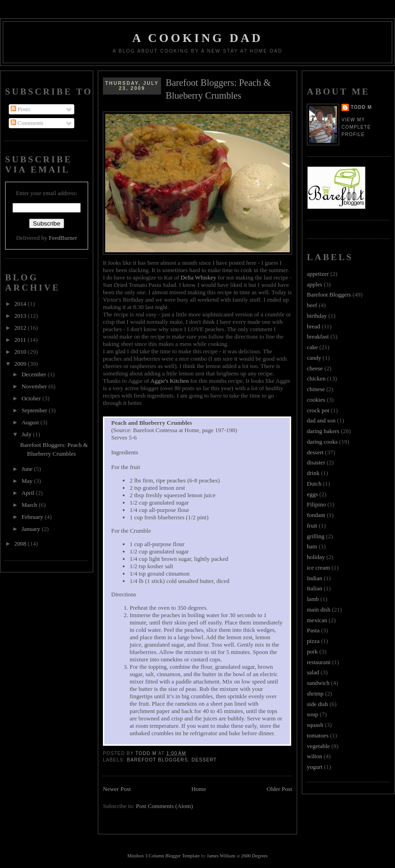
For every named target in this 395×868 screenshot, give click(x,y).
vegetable (318, 746)
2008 (21, 544)
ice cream (318, 568)
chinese (316, 389)
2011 (21, 340)
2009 (21, 364)
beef (312, 305)
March (30, 505)
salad (313, 672)
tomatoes (318, 735)
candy (314, 358)
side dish (317, 704)
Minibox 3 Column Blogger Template (164, 856)
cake (312, 347)
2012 (21, 328)
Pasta (313, 630)
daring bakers (323, 431)
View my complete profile (356, 127)
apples (314, 284)
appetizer (318, 274)
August (31, 422)
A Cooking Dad (198, 38)
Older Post (279, 789)
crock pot (318, 410)
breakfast (318, 336)
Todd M (361, 107)
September (35, 410)
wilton (314, 756)
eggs (312, 494)
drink (313, 473)
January (32, 529)
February (33, 517)
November (35, 386)
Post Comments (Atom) (165, 806)
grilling (316, 536)
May (28, 481)
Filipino (316, 504)
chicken (316, 378)
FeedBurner (63, 238)
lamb (313, 599)
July (27, 434)
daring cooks (322, 442)
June (28, 469)
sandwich (318, 683)
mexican (317, 620)
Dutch (314, 484)
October (32, 398)
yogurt (315, 767)
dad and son (321, 420)
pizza (313, 641)
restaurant (319, 662)
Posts (21, 109)
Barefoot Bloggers (157, 760)
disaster (316, 462)
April (29, 493)
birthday (317, 316)
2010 (21, 352)
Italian (314, 588)
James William (221, 856)
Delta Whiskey (198, 277)
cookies (316, 400)
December (35, 374)
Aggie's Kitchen (170, 381)
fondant (316, 515)
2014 (21, 304)
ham (312, 546)
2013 (21, 316)
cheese (315, 368)
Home (199, 789)
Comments (27, 123)
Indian (314, 578)
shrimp (315, 693)
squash (315, 725)
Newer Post (117, 789)
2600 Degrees (254, 856)
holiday (316, 557)
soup (313, 714)
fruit (312, 526)
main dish (319, 609)
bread (314, 326)
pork (312, 651)
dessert (204, 760)
